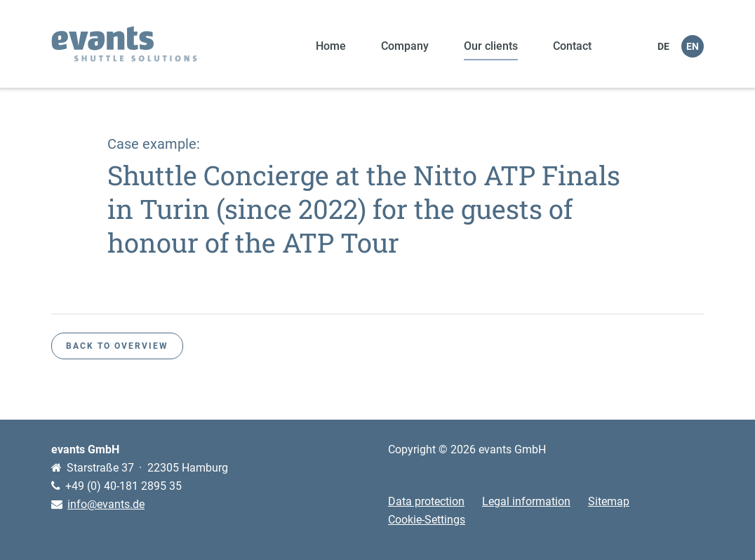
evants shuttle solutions (124, 44)
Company (405, 46)
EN (693, 46)
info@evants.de (106, 504)
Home (331, 46)
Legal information (526, 501)
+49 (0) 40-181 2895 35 (123, 486)
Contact (572, 46)
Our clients (491, 46)
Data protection (426, 501)
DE (663, 46)
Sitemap (609, 501)
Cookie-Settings (427, 520)
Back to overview (117, 346)
